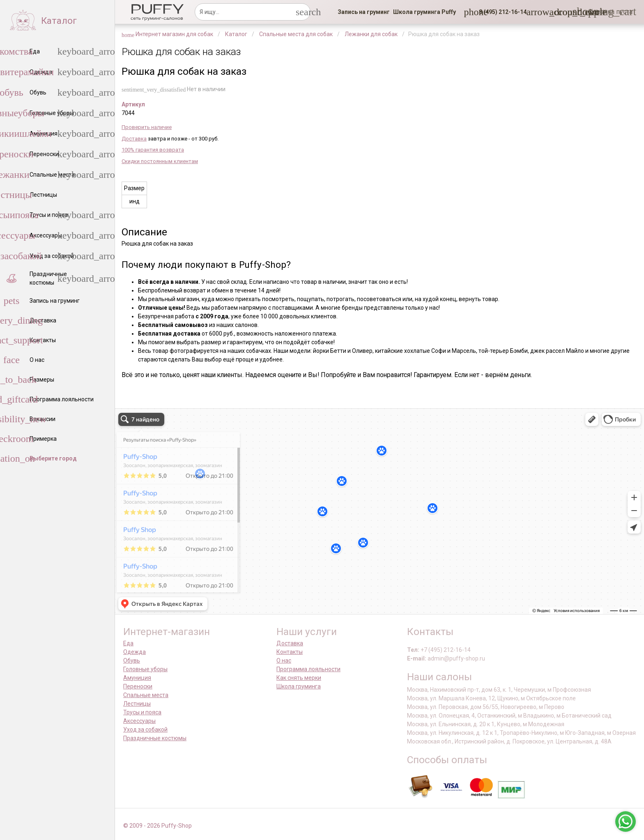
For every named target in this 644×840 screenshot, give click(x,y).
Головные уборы (145, 669)
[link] (364, 12)
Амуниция (137, 678)
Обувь (132, 660)
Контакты (290, 652)
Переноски (138, 686)
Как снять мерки (299, 678)
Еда (128, 643)
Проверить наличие (147, 127)
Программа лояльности (308, 669)
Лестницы (137, 704)
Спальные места (146, 695)
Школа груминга (299, 686)
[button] (500, 12)
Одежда (135, 652)
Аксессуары (139, 721)
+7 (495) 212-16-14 (446, 650)
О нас (284, 660)
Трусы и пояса (142, 712)
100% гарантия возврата (153, 150)
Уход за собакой (145, 730)
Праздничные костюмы (155, 738)
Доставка (134, 139)
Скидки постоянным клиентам (160, 161)
